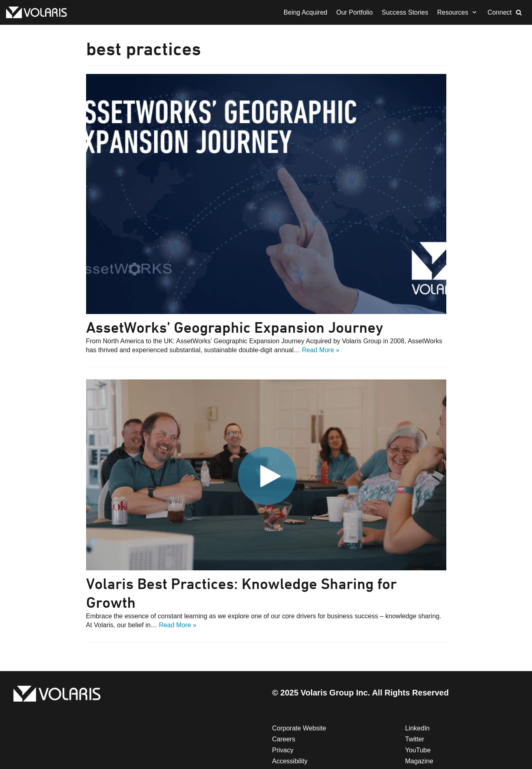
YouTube (418, 750)
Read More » (321, 350)
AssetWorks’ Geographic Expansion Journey (235, 327)
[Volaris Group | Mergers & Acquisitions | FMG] (39, 12)
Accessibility (290, 761)
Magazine (419, 761)
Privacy (283, 750)
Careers (284, 739)
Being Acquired (305, 12)
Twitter (415, 739)
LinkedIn (418, 728)
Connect (500, 12)
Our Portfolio (355, 12)
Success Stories (405, 12)
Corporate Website (299, 728)
